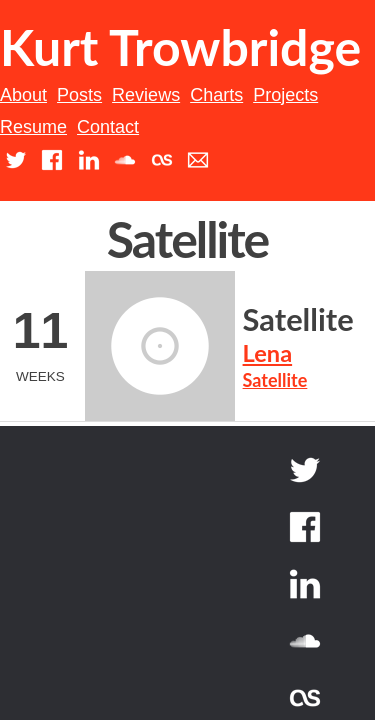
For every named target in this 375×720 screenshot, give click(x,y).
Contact (224, 190)
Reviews (172, 157)
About (49, 157)
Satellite (157, 366)
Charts (242, 157)
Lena (127, 401)
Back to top (276, 561)
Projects (311, 157)
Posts (105, 157)
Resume (148, 190)
